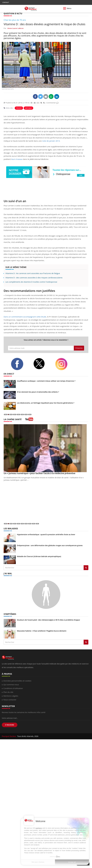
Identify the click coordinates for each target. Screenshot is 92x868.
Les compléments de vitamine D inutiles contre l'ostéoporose (31, 282)
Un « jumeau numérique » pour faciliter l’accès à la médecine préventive (39, 473)
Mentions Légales (11, 696)
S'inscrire (79, 348)
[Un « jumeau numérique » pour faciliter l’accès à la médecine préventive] (46, 448)
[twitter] (42, 364)
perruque (28, 108)
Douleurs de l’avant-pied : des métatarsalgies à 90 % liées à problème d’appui (48, 620)
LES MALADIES (11, 529)
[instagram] (64, 364)
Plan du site (8, 692)
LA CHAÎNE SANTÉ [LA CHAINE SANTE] (13, 419)
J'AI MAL (8, 574)
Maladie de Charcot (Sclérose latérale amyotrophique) (39, 556)
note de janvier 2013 (51, 141)
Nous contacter (10, 700)
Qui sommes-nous (11, 685)
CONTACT (6, 2)
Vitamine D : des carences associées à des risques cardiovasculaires (34, 278)
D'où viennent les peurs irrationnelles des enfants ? (38, 392)
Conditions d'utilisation (13, 688)
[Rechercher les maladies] (86, 568)
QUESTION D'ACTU (13, 14)
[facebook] (20, 364)
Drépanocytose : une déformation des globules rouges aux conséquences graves (50, 545)
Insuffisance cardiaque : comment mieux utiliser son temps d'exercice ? (46, 381)
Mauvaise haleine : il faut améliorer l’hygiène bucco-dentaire (42, 631)
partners (39, 828)
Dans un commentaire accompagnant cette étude (25, 317)
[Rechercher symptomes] (86, 642)
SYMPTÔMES (10, 614)
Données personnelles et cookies (17, 681)
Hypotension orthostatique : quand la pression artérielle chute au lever (46, 534)
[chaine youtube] (29, 420)
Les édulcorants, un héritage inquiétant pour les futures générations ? (46, 403)
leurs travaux (17, 159)
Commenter (52, 103)
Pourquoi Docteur (9, 736)
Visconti (19, 108)
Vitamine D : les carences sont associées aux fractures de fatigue (33, 273)
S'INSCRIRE (10, 725)
